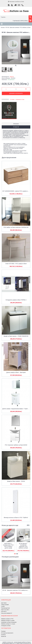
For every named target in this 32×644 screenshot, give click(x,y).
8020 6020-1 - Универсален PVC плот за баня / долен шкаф (8, 546)
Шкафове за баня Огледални (9, 622)
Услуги (3, 606)
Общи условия (5, 605)
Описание (16, 124)
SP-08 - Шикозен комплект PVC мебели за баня (16, 590)
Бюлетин (4, 636)
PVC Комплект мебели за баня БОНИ (16, 445)
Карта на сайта (5, 610)
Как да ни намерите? (7, 613)
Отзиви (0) (16, 127)
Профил (3, 631)
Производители (5, 608)
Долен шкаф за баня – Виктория (16, 372)
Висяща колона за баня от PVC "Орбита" (16, 517)
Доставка (4, 603)
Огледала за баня (6, 626)
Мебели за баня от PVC (7, 619)
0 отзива (12, 99)
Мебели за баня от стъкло (8, 624)
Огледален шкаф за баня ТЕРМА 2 (16, 300)
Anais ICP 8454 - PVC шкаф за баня (16, 264)
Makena (12, 77)
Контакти (4, 611)
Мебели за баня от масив (8, 620)
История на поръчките (7, 633)
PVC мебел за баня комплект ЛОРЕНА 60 (16, 227)
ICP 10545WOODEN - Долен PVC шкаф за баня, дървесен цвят (16, 191)
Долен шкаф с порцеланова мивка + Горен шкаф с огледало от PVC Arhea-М (16, 409)
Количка (3, 635)
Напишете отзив (20, 99)
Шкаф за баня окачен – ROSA (16, 481)
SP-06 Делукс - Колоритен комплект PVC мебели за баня (23, 546)
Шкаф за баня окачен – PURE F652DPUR (16, 336)
